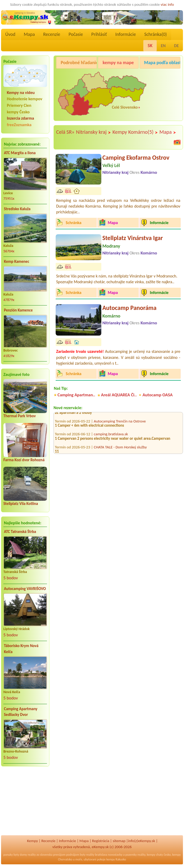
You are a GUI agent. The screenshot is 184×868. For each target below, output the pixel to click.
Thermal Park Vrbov (20, 416)
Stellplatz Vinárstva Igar (133, 238)
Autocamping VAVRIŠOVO (25, 589)
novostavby (115, 855)
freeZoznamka (19, 125)
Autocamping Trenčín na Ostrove (120, 423)
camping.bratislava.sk (111, 436)
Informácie (125, 34)
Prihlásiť (99, 34)
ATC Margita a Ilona (20, 153)
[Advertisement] (25, 804)
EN (163, 46)
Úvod (10, 34)
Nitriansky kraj (94, 132)
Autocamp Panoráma (129, 308)
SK (150, 46)
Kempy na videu (21, 93)
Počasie (76, 34)
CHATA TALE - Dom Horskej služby (120, 449)
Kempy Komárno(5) (135, 132)
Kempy (33, 841)
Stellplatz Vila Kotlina (21, 504)
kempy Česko (18, 112)
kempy (151, 855)
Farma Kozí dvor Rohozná (24, 460)
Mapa (29, 34)
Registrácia (101, 841)
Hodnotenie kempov (25, 99)
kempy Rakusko (116, 859)
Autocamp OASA (158, 395)
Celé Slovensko (125, 107)
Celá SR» (65, 132)
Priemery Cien (19, 105)
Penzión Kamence (18, 310)
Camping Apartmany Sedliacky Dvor (21, 712)
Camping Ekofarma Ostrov (136, 157)
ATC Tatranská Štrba (20, 532)
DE (176, 46)
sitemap (119, 841)
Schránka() (156, 34)
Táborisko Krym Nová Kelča (21, 649)
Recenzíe (52, 34)
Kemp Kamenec (17, 261)
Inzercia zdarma (20, 118)
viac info (167, 4)
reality (32, 855)
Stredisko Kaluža (17, 209)
